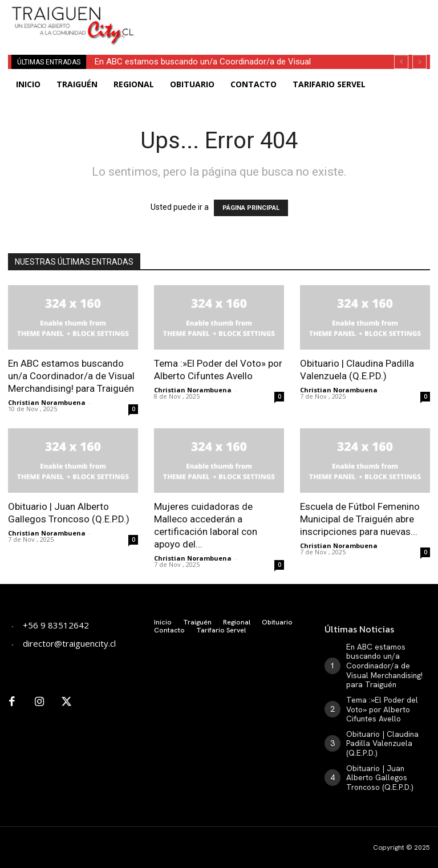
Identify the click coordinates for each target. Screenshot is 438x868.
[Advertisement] (287, 17)
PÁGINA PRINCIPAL (251, 208)
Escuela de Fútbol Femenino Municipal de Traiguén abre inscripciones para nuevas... (360, 519)
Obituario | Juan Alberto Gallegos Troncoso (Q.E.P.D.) (385, 762)
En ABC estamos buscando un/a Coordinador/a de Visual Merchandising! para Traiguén (71, 376)
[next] (419, 62)
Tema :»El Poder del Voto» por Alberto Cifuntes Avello (387, 701)
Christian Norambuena (47, 402)
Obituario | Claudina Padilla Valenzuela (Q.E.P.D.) (379, 731)
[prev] (401, 62)
